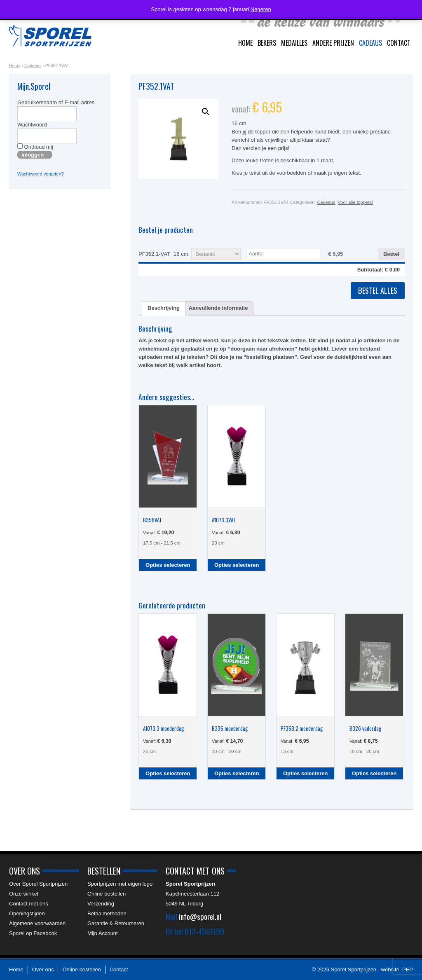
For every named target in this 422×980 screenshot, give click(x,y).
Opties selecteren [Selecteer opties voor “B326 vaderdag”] (374, 773)
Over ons (43, 969)
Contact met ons (29, 904)
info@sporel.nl (200, 916)
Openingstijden (27, 913)
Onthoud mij (35, 147)
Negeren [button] (261, 9)
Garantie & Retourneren (116, 923)
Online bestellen (107, 894)
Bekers (267, 43)
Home (245, 43)
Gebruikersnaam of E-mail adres (56, 102)
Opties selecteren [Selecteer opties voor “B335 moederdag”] (237, 773)
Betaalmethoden (107, 913)
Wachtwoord (32, 125)
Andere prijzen (333, 43)
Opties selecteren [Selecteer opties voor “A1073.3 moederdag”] (168, 773)
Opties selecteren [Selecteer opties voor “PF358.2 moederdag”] (305, 773)
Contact (399, 43)
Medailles (294, 43)
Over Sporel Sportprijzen (38, 884)
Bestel (391, 254)
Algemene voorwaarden (37, 923)
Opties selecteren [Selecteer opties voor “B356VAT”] (168, 565)
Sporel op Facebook (33, 933)
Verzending (101, 904)
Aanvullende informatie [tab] (218, 308)
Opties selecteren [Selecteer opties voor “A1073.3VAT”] (237, 565)
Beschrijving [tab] (164, 308)
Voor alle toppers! (356, 202)
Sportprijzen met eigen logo (120, 884)
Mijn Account (103, 933)
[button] (206, 112)
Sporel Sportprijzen (50, 36)
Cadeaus (370, 43)
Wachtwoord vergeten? (41, 174)
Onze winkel (24, 894)
